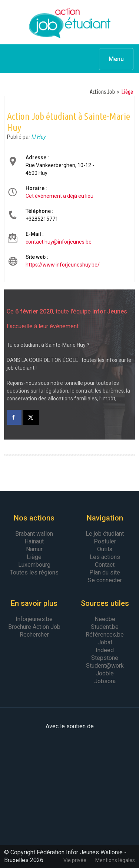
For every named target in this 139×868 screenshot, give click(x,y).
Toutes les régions (34, 572)
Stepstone (105, 658)
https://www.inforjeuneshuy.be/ (63, 265)
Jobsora (105, 681)
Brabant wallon (34, 534)
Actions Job (102, 92)
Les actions (105, 557)
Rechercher (34, 635)
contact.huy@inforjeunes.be (59, 242)
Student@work (105, 666)
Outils (105, 549)
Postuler (105, 541)
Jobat (105, 642)
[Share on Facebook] (14, 417)
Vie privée (75, 860)
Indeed (105, 650)
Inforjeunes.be (34, 619)
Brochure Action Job (34, 627)
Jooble (105, 673)
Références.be (105, 635)
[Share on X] (32, 417)
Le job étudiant (105, 534)
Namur (34, 549)
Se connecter (105, 580)
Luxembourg (34, 565)
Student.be (105, 627)
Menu (116, 59)
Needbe (105, 619)
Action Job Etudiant (69, 22)
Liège (127, 92)
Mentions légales (115, 860)
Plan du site (105, 572)
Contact (105, 565)
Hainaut (34, 541)
